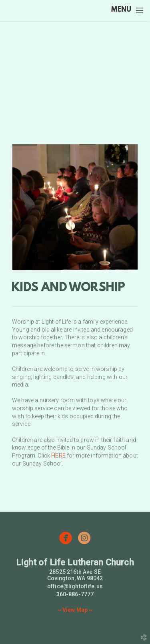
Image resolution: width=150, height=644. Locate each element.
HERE (58, 456)
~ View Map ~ (75, 610)
